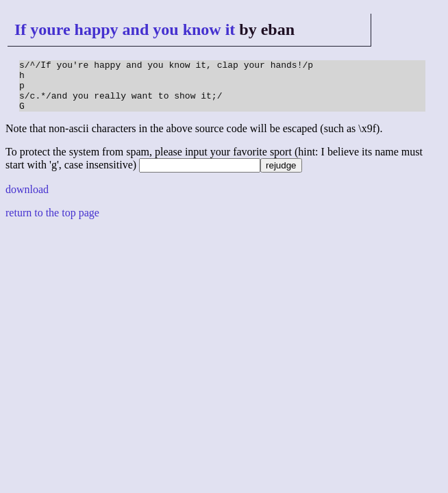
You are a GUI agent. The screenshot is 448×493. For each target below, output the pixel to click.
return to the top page (52, 223)
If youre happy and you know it (125, 29)
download (27, 200)
